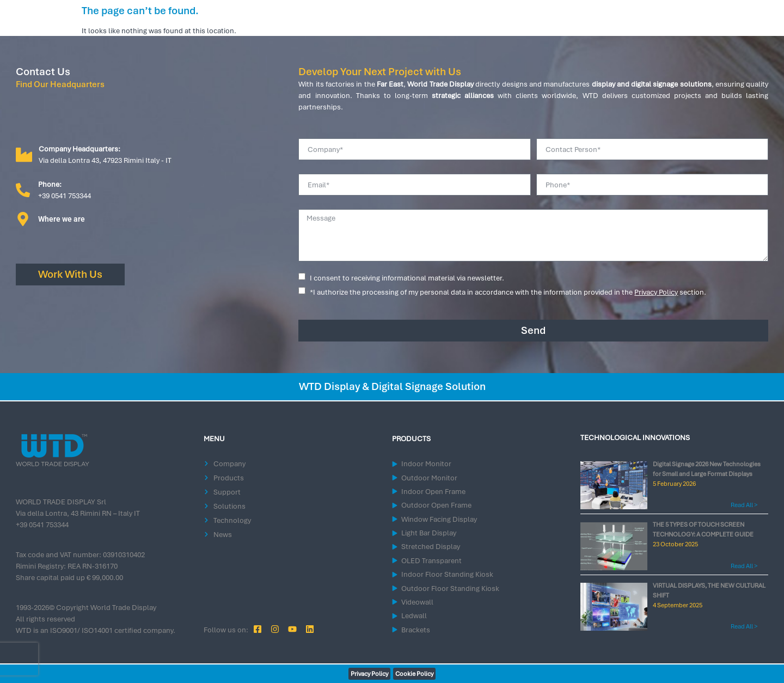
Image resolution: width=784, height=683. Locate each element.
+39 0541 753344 (42, 525)
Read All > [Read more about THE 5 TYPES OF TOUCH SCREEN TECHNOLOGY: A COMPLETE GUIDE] (744, 566)
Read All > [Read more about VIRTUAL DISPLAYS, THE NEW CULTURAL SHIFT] (744, 626)
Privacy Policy (656, 292)
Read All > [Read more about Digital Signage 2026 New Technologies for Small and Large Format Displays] (744, 505)
